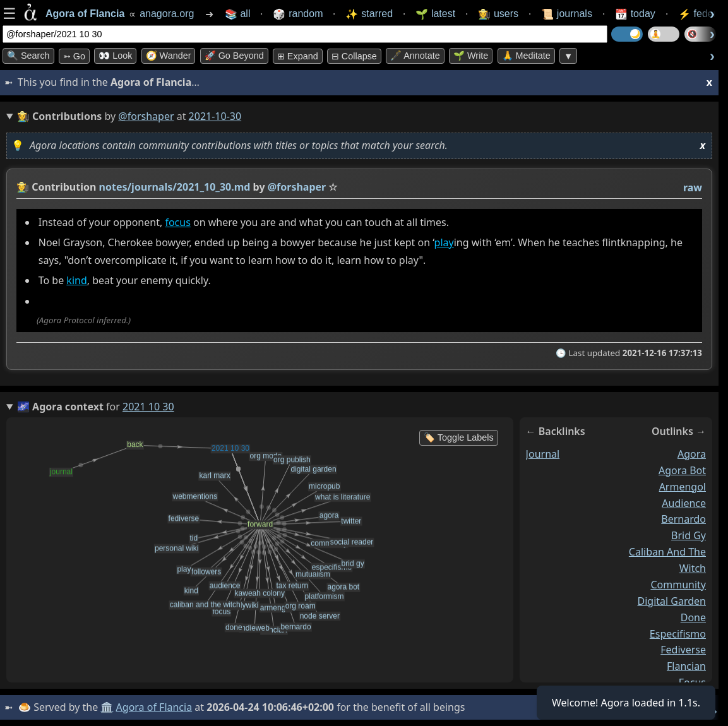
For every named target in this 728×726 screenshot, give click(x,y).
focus (177, 222)
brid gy (689, 535)
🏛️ (107, 707)
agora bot (682, 470)
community (678, 584)
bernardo (683, 519)
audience (684, 503)
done (693, 617)
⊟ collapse (354, 56)
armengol (683, 486)
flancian (686, 666)
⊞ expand (298, 56)
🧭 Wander (169, 56)
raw (693, 187)
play (444, 242)
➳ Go (74, 56)
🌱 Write (471, 56)
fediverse (683, 650)
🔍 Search (28, 56)
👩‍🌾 (23, 187)
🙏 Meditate (526, 56)
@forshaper (146, 116)
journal (543, 453)
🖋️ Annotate (415, 56)
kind (76, 280)
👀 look (115, 56)
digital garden (672, 600)
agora (692, 453)
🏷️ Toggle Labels (459, 437)
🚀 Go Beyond (234, 56)
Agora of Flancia (154, 707)
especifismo (678, 633)
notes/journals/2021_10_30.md (175, 187)
